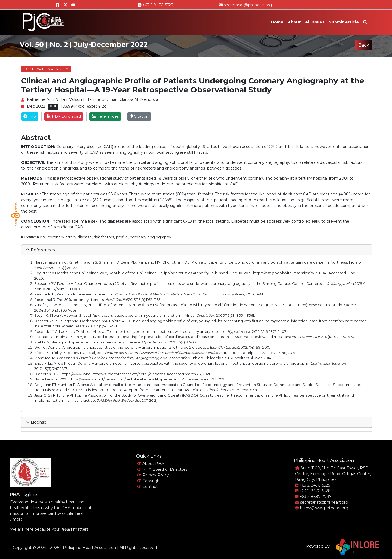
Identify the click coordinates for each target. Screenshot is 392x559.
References (105, 116)
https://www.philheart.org (322, 508)
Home (277, 22)
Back (364, 45)
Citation (139, 116)
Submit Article (344, 22)
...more (16, 519)
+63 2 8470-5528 (313, 491)
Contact (148, 487)
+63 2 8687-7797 (313, 497)
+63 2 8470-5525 (155, 5)
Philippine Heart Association (89, 548)
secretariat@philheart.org (245, 5)
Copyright (149, 481)
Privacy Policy (153, 475)
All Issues (315, 22)
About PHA (151, 464)
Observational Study (46, 69)
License (36, 422)
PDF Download (64, 116)
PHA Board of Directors (162, 469)
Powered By (318, 546)
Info (30, 116)
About (294, 22)
